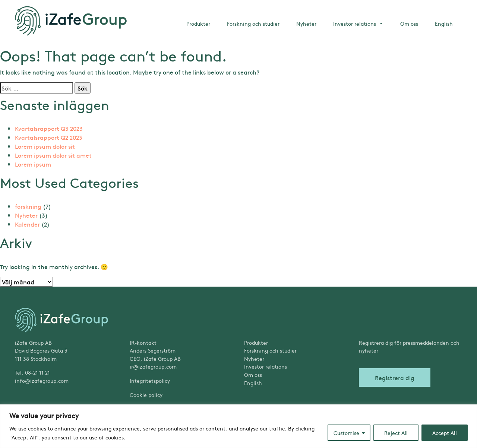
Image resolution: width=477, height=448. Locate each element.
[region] (238, 426)
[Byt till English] (296, 383)
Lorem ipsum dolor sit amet (53, 155)
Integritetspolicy (150, 381)
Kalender (27, 224)
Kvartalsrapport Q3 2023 (49, 128)
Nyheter (306, 23)
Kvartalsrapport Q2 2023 (49, 137)
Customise (346, 433)
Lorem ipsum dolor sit (45, 146)
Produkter (198, 23)
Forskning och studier (253, 23)
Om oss (409, 23)
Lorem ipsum (33, 164)
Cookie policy (146, 395)
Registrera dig (395, 378)
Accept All (445, 433)
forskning (28, 206)
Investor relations (358, 23)
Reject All (396, 433)
